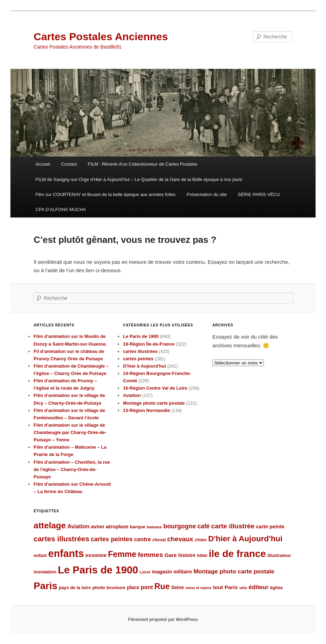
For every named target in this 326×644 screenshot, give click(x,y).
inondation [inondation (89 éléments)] (45, 572)
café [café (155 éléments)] (204, 526)
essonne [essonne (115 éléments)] (96, 555)
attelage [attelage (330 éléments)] (50, 525)
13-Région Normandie (146, 410)
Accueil (43, 164)
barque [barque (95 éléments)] (137, 527)
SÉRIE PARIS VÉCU (259, 194)
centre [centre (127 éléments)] (143, 539)
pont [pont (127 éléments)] (147, 587)
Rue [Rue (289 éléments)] (162, 586)
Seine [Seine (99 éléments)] (178, 588)
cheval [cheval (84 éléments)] (159, 540)
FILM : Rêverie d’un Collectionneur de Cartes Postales (143, 164)
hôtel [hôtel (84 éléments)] (202, 556)
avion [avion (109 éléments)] (97, 527)
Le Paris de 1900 (141, 336)
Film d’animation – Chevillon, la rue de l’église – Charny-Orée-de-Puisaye (72, 469)
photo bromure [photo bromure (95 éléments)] (109, 588)
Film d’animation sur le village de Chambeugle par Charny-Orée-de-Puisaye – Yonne (70, 432)
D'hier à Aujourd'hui (144, 366)
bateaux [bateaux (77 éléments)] (154, 527)
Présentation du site (207, 194)
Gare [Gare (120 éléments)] (171, 555)
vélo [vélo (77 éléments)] (243, 588)
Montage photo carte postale (154, 403)
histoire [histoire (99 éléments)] (187, 555)
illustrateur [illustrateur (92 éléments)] (279, 555)
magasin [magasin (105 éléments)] (162, 572)
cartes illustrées (140, 351)
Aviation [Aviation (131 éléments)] (78, 526)
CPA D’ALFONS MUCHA (61, 209)
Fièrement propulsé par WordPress (163, 620)
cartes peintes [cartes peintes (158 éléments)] (112, 539)
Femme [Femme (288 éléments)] (122, 554)
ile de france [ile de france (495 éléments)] (237, 554)
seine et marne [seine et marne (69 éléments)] (199, 588)
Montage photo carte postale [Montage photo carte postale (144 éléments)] (234, 571)
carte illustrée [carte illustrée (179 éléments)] (233, 526)
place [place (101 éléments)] (133, 587)
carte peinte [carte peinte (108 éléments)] (270, 527)
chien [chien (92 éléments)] (201, 540)
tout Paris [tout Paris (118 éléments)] (225, 587)
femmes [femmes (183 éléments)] (150, 555)
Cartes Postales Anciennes (101, 37)
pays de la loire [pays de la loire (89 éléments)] (75, 588)
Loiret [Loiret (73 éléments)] (145, 572)
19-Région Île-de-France (149, 344)
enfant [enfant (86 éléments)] (40, 556)
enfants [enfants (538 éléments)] (66, 553)
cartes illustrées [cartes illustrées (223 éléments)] (61, 539)
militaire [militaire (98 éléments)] (183, 572)
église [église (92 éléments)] (277, 588)
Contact (69, 164)
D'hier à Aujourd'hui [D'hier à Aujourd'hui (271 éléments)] (245, 539)
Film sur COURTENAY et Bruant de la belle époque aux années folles (106, 194)
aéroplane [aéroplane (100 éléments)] (117, 527)
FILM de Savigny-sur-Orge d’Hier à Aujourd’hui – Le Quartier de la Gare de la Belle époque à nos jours (139, 179)
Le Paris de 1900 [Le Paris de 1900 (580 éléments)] (98, 570)
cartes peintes (138, 359)
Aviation (132, 395)
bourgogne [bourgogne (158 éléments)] (180, 526)
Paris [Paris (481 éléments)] (45, 586)
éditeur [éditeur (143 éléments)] (259, 587)
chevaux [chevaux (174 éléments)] (180, 539)
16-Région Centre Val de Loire (155, 388)
